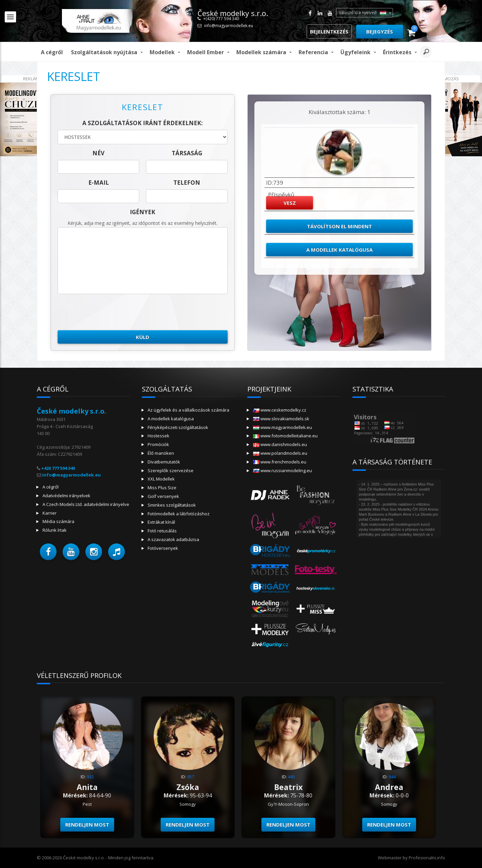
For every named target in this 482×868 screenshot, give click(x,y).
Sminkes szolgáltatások (172, 505)
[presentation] (108, 312)
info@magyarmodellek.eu (229, 26)
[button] (48, 552)
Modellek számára (261, 52)
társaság (187, 153)
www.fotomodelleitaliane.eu (285, 436)
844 (392, 777)
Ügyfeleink (355, 52)
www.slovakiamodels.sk (281, 419)
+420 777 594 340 (58, 468)
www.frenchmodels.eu (280, 462)
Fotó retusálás (162, 531)
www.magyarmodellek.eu (283, 427)
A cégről (52, 52)
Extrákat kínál (161, 522)
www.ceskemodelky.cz (280, 410)
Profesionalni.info (427, 858)
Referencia (313, 52)
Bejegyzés (380, 31)
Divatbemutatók (164, 462)
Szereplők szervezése (171, 470)
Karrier (50, 513)
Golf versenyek (163, 496)
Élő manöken (161, 453)
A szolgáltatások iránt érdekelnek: (143, 123)
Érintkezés (397, 52)
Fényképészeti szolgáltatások (178, 427)
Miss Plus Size (162, 488)
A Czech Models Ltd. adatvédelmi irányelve (86, 504)
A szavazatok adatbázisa (173, 539)
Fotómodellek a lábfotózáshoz (179, 514)
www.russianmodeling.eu (283, 470)
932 (90, 777)
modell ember (206, 52)
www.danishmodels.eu (280, 444)
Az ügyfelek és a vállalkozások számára (188, 410)
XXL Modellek (161, 479)
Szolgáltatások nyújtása (104, 52)
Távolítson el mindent (339, 226)
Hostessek (158, 436)
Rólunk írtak (55, 530)
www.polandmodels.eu (280, 453)
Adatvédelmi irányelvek (66, 496)
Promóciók (158, 444)
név (98, 153)
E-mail (99, 183)
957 (191, 777)
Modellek (162, 52)
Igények (143, 212)
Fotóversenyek (163, 548)
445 (291, 777)
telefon (187, 183)
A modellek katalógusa (339, 250)
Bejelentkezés (329, 31)
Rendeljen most (87, 824)
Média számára (58, 521)
